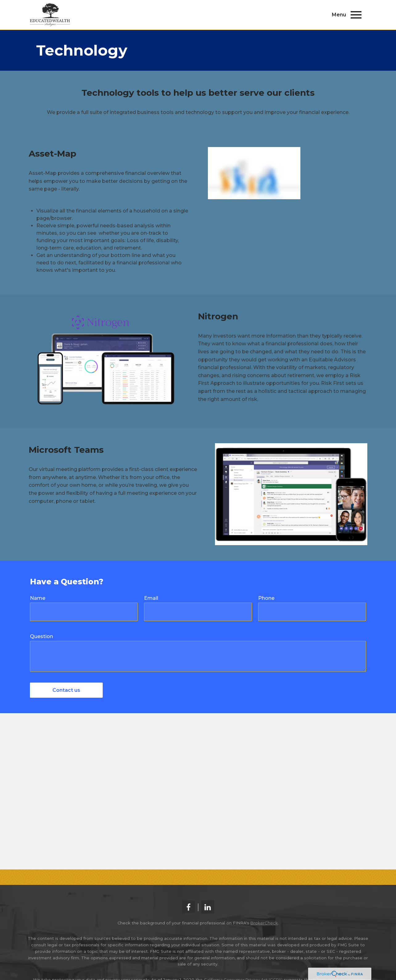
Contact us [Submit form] (66, 690)
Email (151, 598)
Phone (266, 598)
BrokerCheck (264, 923)
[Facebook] (188, 907)
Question (41, 636)
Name (38, 598)
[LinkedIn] (208, 907)
